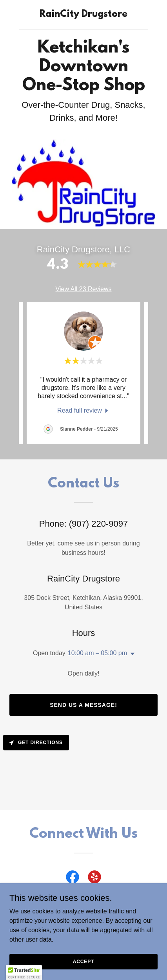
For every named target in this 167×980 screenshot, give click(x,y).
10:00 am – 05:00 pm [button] (97, 653)
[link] (83, 15)
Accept (83, 961)
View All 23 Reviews (84, 289)
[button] (131, 654)
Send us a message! (83, 705)
